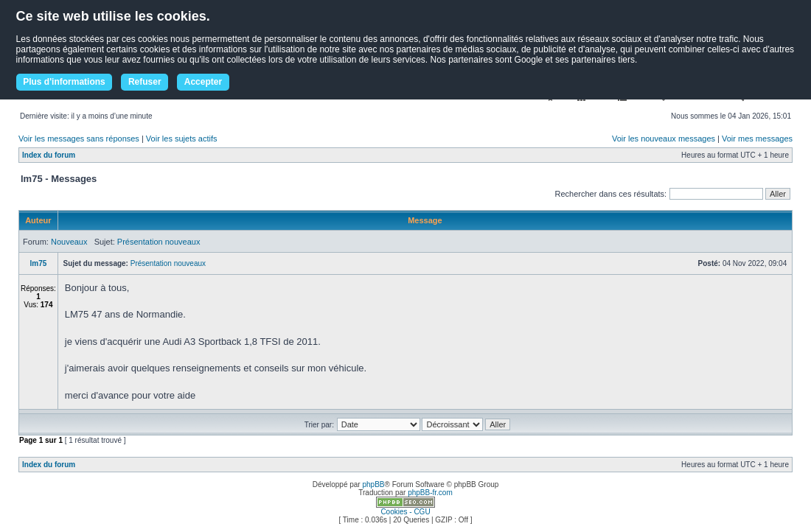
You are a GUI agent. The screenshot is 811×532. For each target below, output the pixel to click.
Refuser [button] (145, 82)
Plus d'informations (64, 82)
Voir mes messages (757, 139)
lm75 (39, 263)
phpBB (373, 484)
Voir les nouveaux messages (664, 139)
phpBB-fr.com (430, 493)
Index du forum (49, 155)
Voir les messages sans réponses (79, 139)
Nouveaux (69, 242)
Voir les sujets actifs (182, 139)
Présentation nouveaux (159, 242)
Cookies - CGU (405, 512)
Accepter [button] (203, 82)
